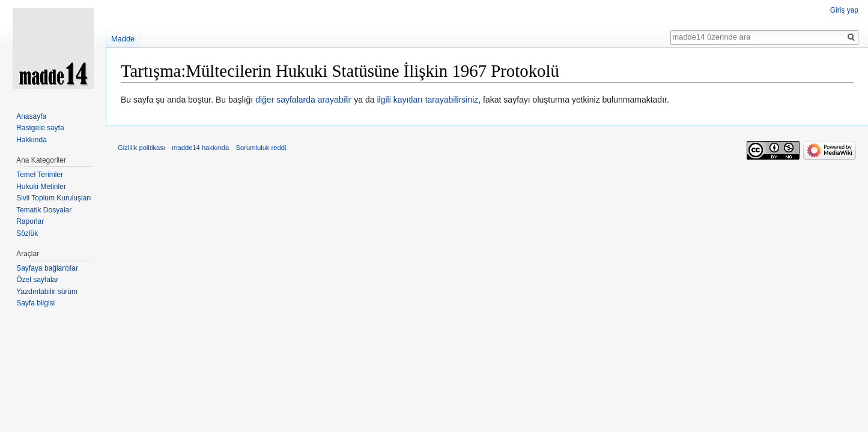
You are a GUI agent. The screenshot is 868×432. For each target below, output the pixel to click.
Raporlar (30, 221)
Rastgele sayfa (40, 128)
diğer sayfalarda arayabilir (303, 100)
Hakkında (32, 140)
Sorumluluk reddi (261, 148)
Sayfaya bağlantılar (47, 268)
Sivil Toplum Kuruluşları (54, 198)
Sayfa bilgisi (35, 303)
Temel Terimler (40, 175)
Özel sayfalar (37, 280)
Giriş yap (844, 10)
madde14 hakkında (200, 148)
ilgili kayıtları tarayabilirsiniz (428, 100)
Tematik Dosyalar (44, 210)
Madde (123, 39)
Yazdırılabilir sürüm (47, 292)
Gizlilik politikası (141, 148)
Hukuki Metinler (41, 187)
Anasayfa (31, 116)
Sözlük (27, 233)
